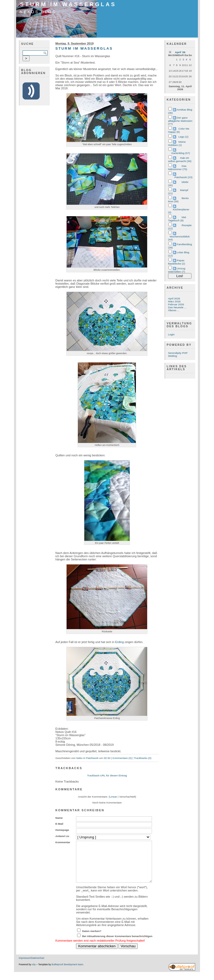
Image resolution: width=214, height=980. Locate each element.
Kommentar (63, 842)
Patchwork (92, 758)
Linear (113, 797)
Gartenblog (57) (181, 153)
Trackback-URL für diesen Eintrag (107, 775)
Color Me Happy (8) (179, 130)
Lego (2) (184, 137)
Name (59, 818)
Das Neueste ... (177, 307)
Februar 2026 (176, 304)
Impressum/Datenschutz (32, 966)
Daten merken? (92, 939)
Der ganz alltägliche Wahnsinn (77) (180, 121)
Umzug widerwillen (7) (177, 270)
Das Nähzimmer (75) (178, 168)
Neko (79, 758)
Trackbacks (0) (143, 758)
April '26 (180, 52)
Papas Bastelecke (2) (177, 262)
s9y (34, 972)
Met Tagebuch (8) (177, 219)
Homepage (62, 830)
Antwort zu (62, 836)
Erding (119, 642)
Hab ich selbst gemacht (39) (180, 159)
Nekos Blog (38, 12)
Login (171, 334)
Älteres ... (174, 310)
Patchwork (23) (184, 177)
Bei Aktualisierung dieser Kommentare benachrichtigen (117, 944)
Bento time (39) (178, 200)
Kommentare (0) (122, 758)
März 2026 (174, 301)
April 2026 (174, 298)
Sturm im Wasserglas (68, 4)
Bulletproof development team (67, 972)
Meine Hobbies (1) (177, 143)
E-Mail (59, 824)
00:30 (107, 758)
